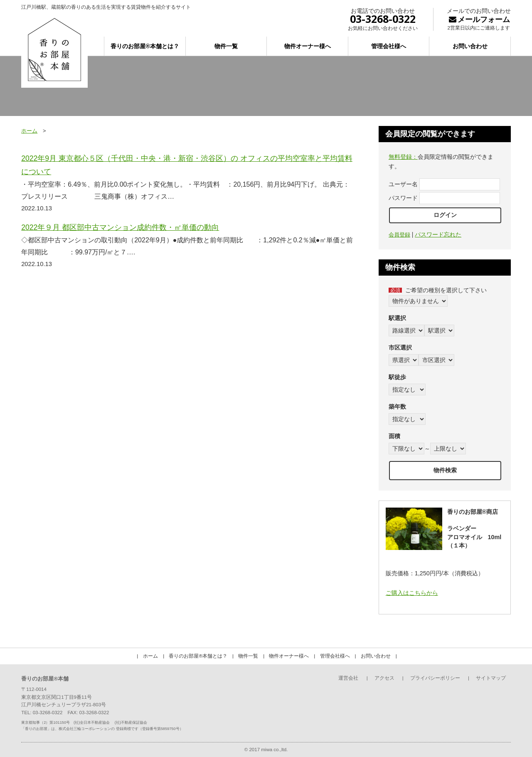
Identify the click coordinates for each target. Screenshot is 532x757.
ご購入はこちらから (412, 593)
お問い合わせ (470, 46)
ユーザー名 (403, 184)
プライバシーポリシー (435, 678)
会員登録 (399, 235)
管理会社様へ (389, 46)
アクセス (384, 678)
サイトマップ (491, 678)
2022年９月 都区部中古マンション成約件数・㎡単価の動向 (120, 227)
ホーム (29, 131)
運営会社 (348, 678)
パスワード (403, 198)
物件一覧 (226, 46)
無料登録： (403, 157)
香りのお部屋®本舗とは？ (145, 46)
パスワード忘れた (438, 234)
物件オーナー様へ (308, 46)
